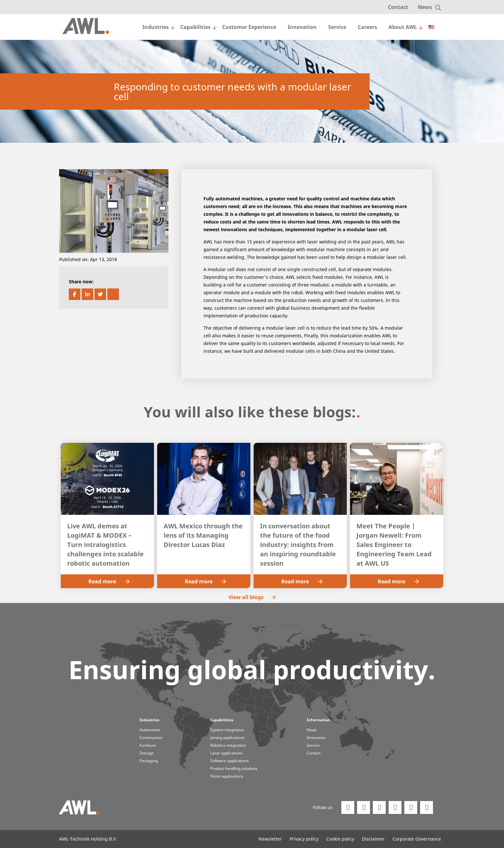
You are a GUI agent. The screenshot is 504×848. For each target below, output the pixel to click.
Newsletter (270, 839)
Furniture (148, 745)
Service (337, 27)
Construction (151, 738)
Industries (156, 27)
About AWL (403, 27)
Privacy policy (304, 839)
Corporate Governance (417, 839)
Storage (147, 753)
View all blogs (252, 597)
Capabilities (195, 27)
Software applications (230, 761)
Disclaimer (373, 839)
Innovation (302, 27)
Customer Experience (249, 27)
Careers (367, 27)
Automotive (150, 730)
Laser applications (226, 753)
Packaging (149, 761)
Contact (398, 7)
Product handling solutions (234, 768)
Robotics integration (228, 745)
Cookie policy (340, 839)
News (425, 7)
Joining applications (227, 738)
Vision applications (227, 776)
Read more (109, 581)
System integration (227, 730)
